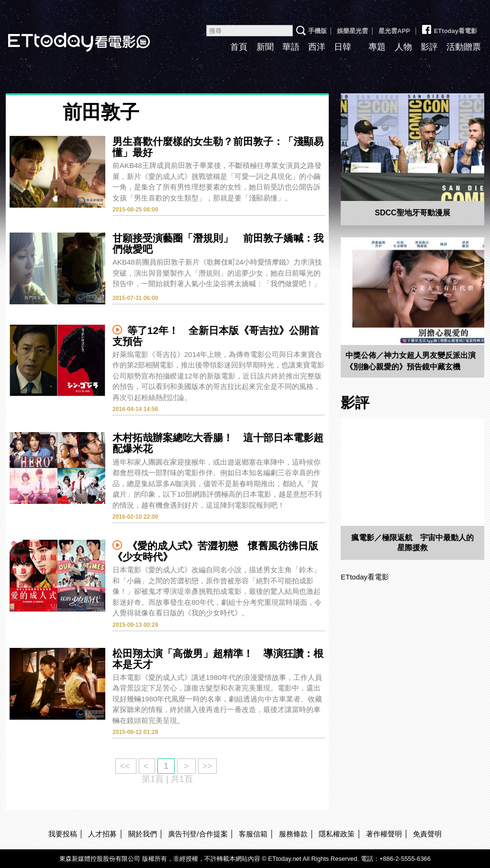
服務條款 (293, 834)
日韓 (343, 47)
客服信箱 (253, 834)
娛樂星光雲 (352, 31)
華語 (291, 47)
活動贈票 (464, 47)
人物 (403, 47)
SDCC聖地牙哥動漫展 (412, 213)
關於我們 (143, 834)
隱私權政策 (337, 834)
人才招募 (102, 834)
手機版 (317, 31)
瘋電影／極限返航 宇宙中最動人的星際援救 (412, 543)
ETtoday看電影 (449, 27)
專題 (377, 47)
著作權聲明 (384, 834)
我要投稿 (63, 834)
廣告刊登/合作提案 (198, 834)
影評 (429, 47)
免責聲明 (427, 834)
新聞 (265, 47)
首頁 (239, 47)
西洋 (317, 47)
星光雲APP (394, 31)
